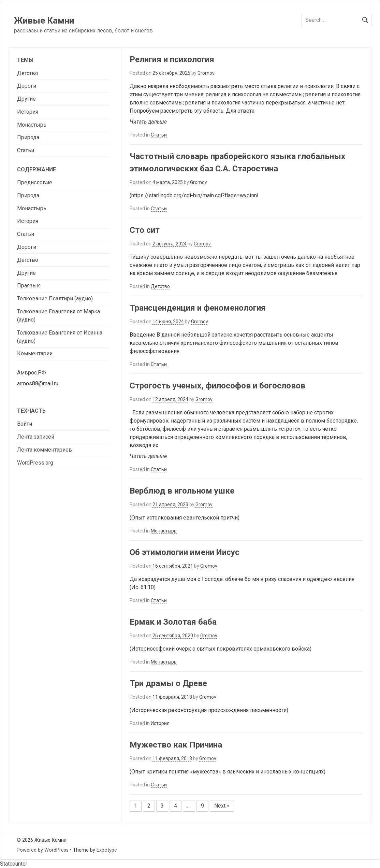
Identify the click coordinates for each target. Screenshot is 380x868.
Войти (25, 424)
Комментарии (35, 353)
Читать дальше (148, 122)
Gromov (206, 73)
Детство (160, 286)
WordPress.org (35, 463)
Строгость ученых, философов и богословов (217, 386)
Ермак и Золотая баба (173, 622)
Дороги (27, 86)
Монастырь (164, 531)
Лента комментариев (45, 450)
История (160, 723)
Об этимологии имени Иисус (185, 552)
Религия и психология (172, 59)
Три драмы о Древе (168, 683)
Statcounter (14, 864)
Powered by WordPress (43, 850)
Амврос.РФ (32, 373)
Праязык (28, 286)
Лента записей (36, 437)
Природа (28, 137)
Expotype (107, 850)
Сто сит (145, 230)
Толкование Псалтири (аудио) (55, 298)
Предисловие (35, 182)
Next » (222, 806)
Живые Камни (44, 20)
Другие (26, 99)
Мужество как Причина (176, 745)
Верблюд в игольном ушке (182, 491)
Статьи (159, 135)
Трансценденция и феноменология (198, 308)
